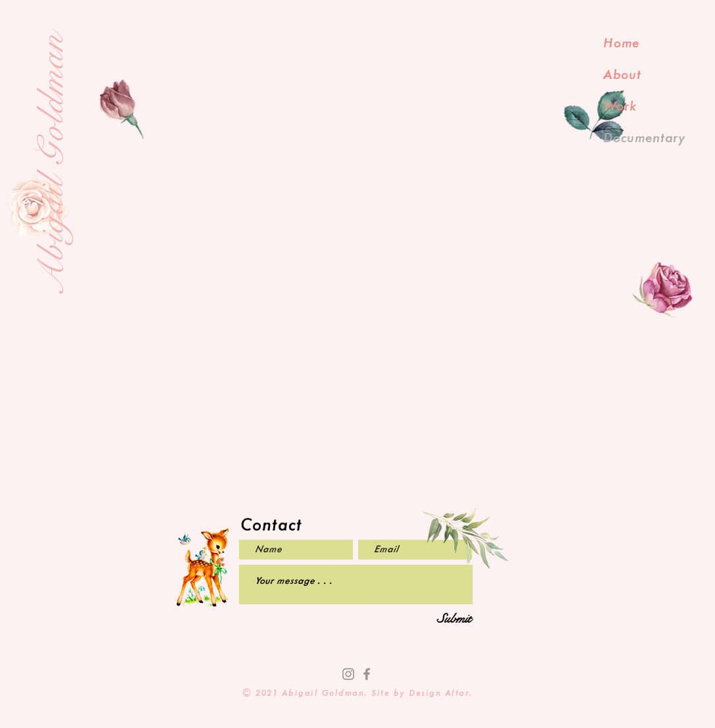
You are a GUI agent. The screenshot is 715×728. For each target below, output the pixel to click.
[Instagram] (348, 674)
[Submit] (454, 619)
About (622, 75)
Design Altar (439, 693)
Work (620, 107)
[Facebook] (367, 674)
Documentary (644, 138)
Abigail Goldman (52, 164)
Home (621, 43)
